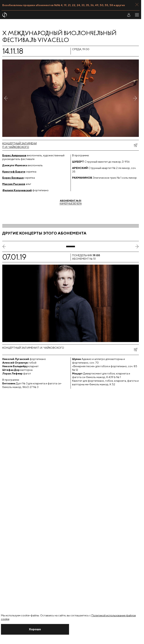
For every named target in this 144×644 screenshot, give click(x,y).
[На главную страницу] (61, 15)
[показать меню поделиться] (135, 145)
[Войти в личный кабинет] (129, 15)
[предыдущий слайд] (4, 247)
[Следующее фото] (135, 98)
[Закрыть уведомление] (35, 629)
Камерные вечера (71, 202)
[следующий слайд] (137, 247)
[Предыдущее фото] (6, 98)
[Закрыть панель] (137, 5)
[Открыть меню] (137, 15)
